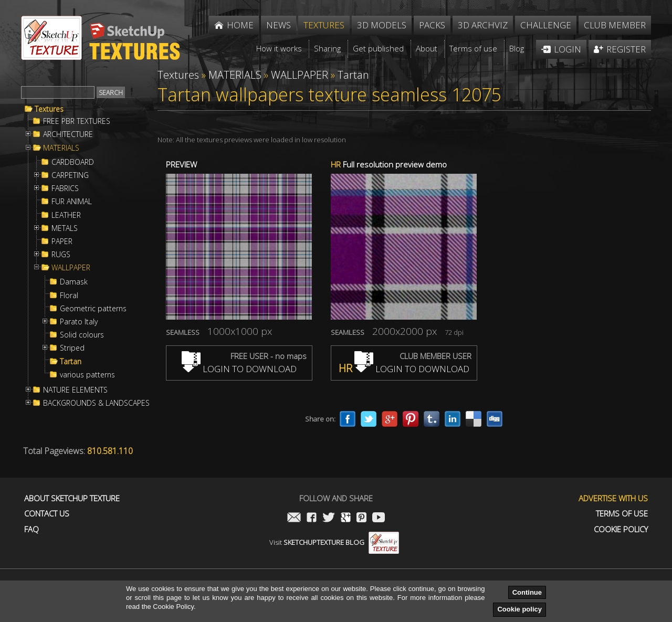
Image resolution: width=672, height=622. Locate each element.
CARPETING (70, 175)
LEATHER (66, 215)
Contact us (47, 514)
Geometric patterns (93, 309)
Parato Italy (79, 322)
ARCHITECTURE (68, 134)
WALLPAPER (71, 268)
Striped (72, 348)
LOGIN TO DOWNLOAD (239, 369)
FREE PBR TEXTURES (77, 121)
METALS (65, 228)
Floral (69, 296)
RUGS (61, 255)
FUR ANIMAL (72, 202)
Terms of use (622, 514)
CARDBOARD (73, 162)
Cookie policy (519, 609)
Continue (527, 592)
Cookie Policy (621, 529)
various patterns (87, 375)
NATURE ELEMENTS (75, 390)
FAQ (31, 529)
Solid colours (82, 335)
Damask (74, 282)
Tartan (71, 362)
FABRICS (65, 188)
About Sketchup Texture (72, 498)
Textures (49, 109)
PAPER (62, 241)
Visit (334, 542)
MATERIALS (61, 148)
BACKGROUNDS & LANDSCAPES (96, 403)
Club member (615, 25)
